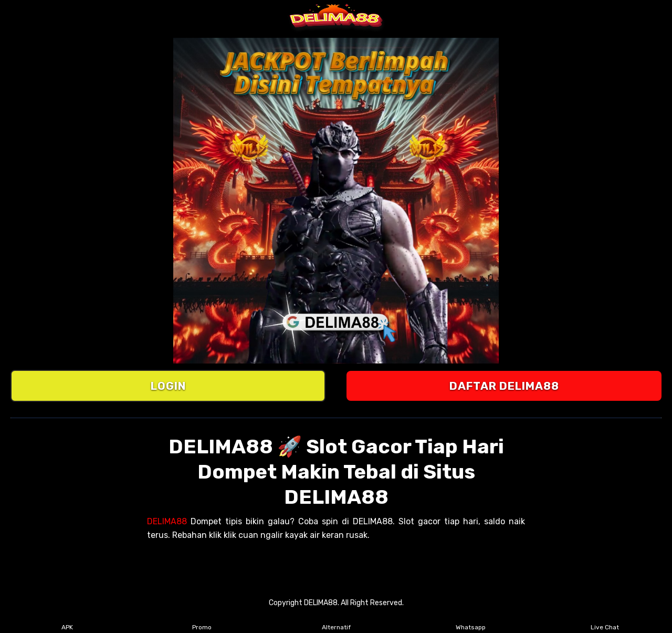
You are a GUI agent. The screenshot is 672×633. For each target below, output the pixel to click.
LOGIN (168, 386)
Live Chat (605, 620)
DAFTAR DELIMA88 (504, 386)
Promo (202, 620)
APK (67, 620)
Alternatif (336, 620)
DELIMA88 (167, 521)
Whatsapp (471, 620)
